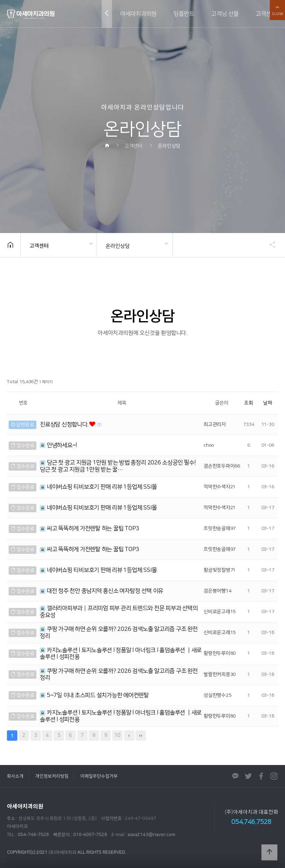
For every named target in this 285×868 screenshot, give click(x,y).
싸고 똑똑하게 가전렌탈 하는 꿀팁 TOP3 (90, 528)
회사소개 (15, 776)
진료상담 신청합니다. (65, 424)
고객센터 (266, 14)
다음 (129, 736)
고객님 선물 (225, 14)
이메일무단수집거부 (99, 776)
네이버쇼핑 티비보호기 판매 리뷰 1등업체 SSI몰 (98, 487)
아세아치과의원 (138, 14)
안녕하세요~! (59, 445)
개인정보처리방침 (52, 776)
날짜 (268, 403)
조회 (249, 403)
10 (116, 734)
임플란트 (184, 14)
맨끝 (141, 736)
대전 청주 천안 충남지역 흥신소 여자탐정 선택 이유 (101, 591)
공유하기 (269, 244)
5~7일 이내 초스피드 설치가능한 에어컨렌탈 (94, 695)
